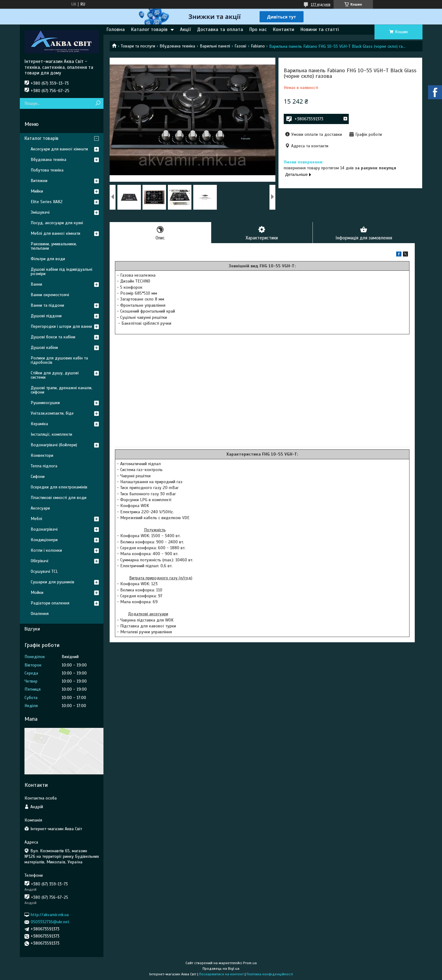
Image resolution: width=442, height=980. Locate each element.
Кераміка (39, 424)
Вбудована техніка (177, 46)
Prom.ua (250, 963)
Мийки (37, 191)
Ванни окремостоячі (50, 295)
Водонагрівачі (44, 529)
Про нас (258, 29)
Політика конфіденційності (270, 974)
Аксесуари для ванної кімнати (59, 149)
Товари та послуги (138, 46)
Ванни (36, 284)
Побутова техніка (47, 170)
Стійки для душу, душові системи (55, 375)
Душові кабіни (44, 347)
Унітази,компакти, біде (52, 413)
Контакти (284, 29)
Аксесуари (40, 508)
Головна (116, 29)
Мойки (37, 592)
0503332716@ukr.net (50, 922)
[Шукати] (98, 103)
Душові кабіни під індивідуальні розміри (61, 272)
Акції (185, 29)
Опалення (40, 614)
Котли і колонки (46, 550)
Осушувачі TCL (44, 571)
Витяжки (39, 181)
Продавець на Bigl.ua (221, 969)
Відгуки (32, 629)
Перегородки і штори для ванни (61, 326)
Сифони (38, 477)
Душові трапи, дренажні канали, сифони (61, 390)
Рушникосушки (45, 403)
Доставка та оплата (220, 29)
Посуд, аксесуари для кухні (57, 223)
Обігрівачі (39, 561)
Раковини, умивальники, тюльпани (54, 246)
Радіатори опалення (50, 603)
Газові (240, 46)
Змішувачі (40, 212)
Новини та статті (320, 29)
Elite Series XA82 (47, 202)
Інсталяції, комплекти (51, 434)
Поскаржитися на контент (221, 974)
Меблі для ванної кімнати (55, 233)
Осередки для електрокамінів (59, 487)
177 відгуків (321, 4)
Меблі (36, 519)
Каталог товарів (149, 29)
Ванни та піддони (47, 305)
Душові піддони (46, 316)
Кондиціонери (44, 540)
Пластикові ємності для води (59, 498)
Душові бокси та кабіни (53, 337)
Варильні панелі (215, 46)
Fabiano (258, 46)
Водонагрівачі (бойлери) (54, 445)
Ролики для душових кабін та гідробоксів (59, 360)
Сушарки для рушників (53, 582)
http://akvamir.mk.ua (50, 915)
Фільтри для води (48, 259)
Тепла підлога (44, 466)
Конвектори (42, 455)
